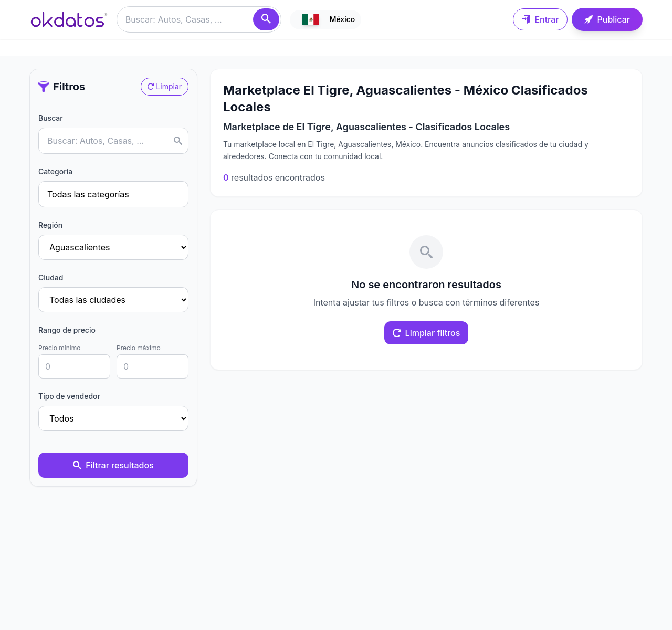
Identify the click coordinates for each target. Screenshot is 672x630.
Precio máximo (139, 348)
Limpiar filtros (427, 333)
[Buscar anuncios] (199, 19)
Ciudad (51, 277)
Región (50, 225)
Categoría (55, 171)
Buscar (51, 118)
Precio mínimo (59, 348)
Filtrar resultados (113, 465)
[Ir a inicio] (69, 19)
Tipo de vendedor (69, 396)
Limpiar (165, 86)
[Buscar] (266, 19)
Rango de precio (67, 330)
